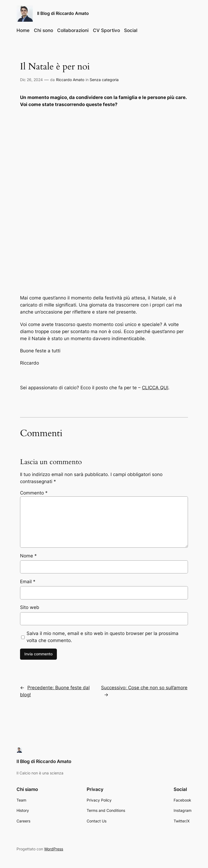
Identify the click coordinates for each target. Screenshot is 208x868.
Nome (28, 555)
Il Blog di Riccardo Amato (63, 13)
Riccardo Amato (70, 80)
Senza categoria (104, 80)
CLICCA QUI (155, 387)
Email (28, 581)
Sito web (30, 607)
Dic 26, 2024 (31, 80)
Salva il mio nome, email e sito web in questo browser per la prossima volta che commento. (103, 636)
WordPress (54, 848)
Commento (34, 492)
